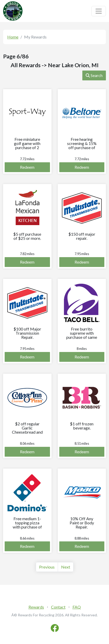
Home (13, 37)
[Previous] (47, 567)
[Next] (66, 567)
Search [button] (94, 75)
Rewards (36, 607)
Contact (58, 607)
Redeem (27, 167)
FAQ (77, 607)
